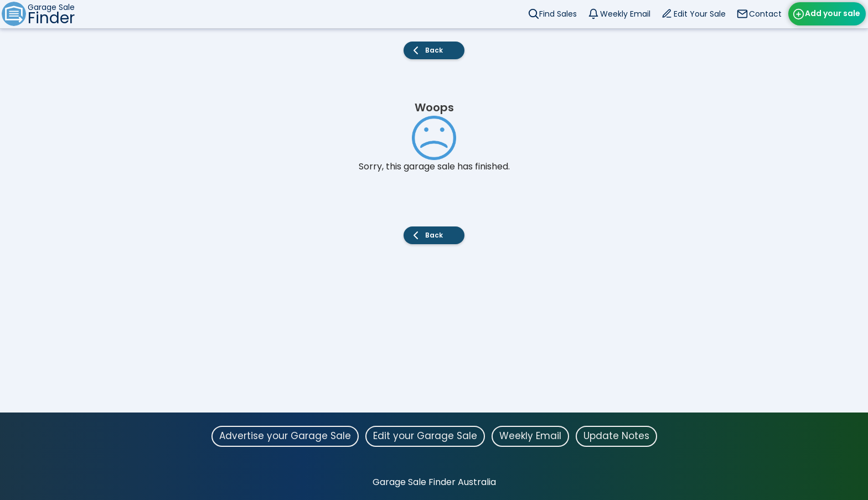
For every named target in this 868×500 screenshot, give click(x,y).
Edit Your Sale (700, 14)
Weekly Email (625, 14)
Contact (765, 14)
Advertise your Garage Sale (285, 436)
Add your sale (833, 13)
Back (434, 50)
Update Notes (616, 436)
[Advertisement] (434, 335)
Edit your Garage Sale (425, 436)
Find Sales (558, 14)
